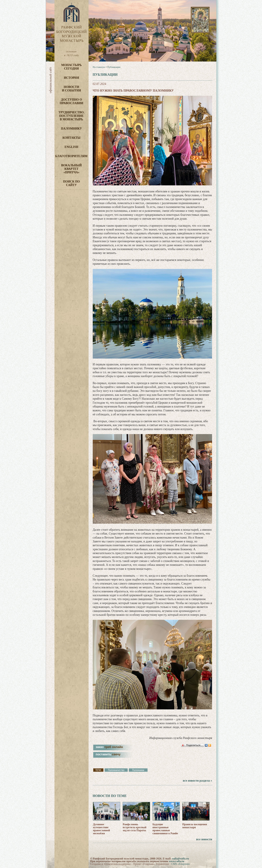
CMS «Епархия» (181, 864)
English (71, 147)
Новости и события (71, 89)
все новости (204, 839)
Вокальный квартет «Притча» (71, 169)
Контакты (71, 138)
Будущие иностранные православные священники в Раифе (165, 829)
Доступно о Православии (71, 101)
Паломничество (116, 770)
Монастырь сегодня (71, 67)
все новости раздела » (197, 781)
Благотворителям (71, 156)
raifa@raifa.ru (180, 859)
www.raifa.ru (177, 861)
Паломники (138, 770)
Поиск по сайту (71, 183)
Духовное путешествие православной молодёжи (101, 829)
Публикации (114, 67)
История (71, 78)
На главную (99, 67)
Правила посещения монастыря (195, 826)
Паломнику (71, 129)
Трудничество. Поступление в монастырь (71, 116)
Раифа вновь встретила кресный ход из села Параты (135, 827)
